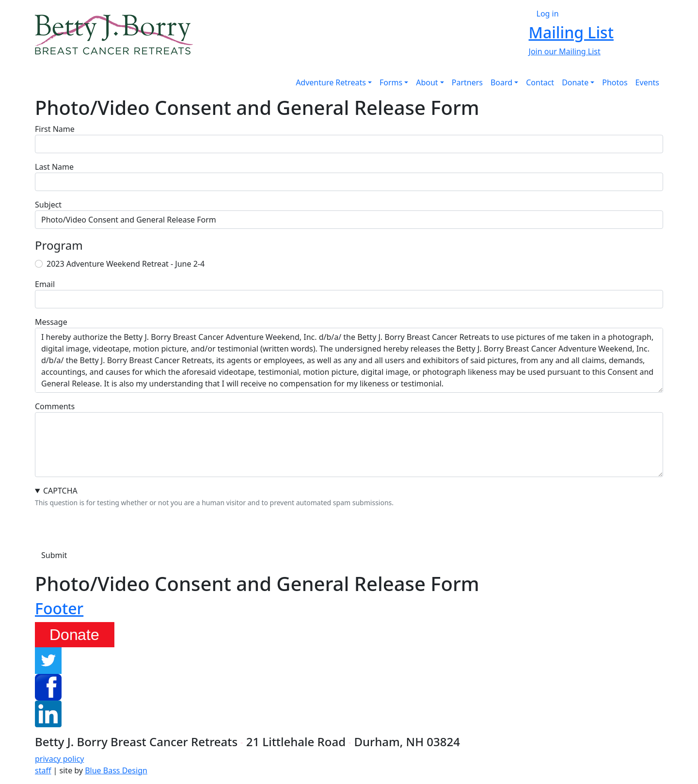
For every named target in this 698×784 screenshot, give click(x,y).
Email (45, 284)
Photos (615, 82)
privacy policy (59, 759)
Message (51, 322)
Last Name (54, 167)
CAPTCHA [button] (60, 491)
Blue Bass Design (116, 770)
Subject (48, 205)
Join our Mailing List (565, 51)
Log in (548, 14)
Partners (467, 82)
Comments (55, 406)
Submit (54, 555)
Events (647, 82)
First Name (55, 129)
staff (43, 770)
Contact (540, 82)
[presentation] (109, 527)
